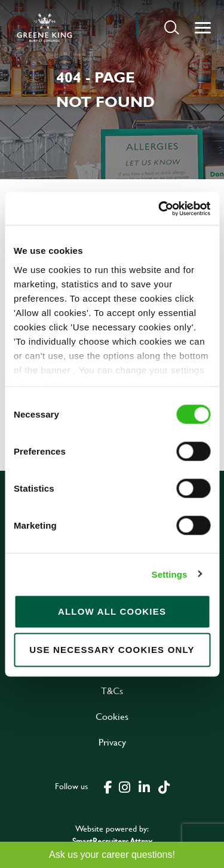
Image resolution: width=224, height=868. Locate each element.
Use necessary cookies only (112, 650)
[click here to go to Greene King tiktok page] (164, 786)
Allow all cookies (112, 611)
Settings (170, 574)
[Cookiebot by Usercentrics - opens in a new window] (159, 208)
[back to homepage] (45, 27)
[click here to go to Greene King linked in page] (145, 786)
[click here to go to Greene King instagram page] (125, 786)
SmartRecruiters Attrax (112, 841)
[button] (172, 27)
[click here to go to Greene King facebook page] (108, 786)
